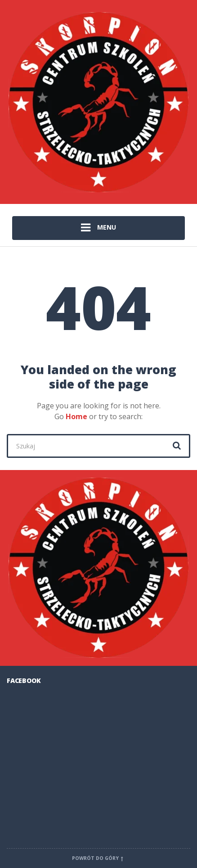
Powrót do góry (98, 858)
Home (76, 416)
